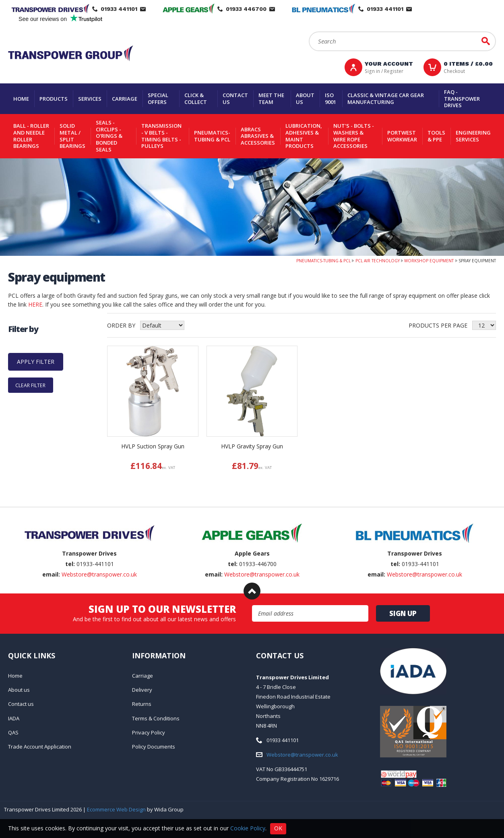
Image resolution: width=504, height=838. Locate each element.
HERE (35, 304)
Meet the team (271, 99)
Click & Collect (196, 99)
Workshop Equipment (429, 261)
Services (90, 99)
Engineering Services (473, 136)
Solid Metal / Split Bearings (72, 136)
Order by (121, 325)
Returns (142, 704)
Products (54, 99)
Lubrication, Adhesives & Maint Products (304, 136)
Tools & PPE (436, 136)
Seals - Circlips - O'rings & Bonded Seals (109, 136)
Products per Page (438, 325)
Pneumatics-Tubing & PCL (212, 136)
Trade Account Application (40, 747)
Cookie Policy (248, 828)
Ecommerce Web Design (116, 809)
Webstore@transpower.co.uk (99, 574)
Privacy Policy (149, 732)
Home (21, 99)
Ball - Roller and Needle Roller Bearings (31, 136)
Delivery (142, 690)
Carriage (125, 99)
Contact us (235, 99)
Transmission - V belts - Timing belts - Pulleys (161, 136)
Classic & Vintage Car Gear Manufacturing (386, 99)
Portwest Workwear (402, 136)
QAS (13, 732)
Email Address (252, 605)
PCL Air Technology (378, 261)
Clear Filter (30, 385)
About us (305, 99)
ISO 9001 (330, 99)
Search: (309, 32)
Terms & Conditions (156, 718)
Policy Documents (154, 747)
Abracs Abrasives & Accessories (258, 136)
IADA (14, 718)
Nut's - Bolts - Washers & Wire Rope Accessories (354, 136)
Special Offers (158, 99)
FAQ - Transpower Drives (462, 99)
